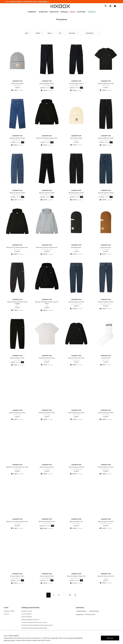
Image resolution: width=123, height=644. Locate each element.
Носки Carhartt (106, 358)
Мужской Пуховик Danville (47, 522)
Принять (110, 638)
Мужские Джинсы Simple (17, 138)
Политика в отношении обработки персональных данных (37, 625)
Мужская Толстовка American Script (17, 467)
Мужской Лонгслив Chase (76, 358)
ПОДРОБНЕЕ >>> (48, 2)
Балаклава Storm (76, 247)
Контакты (6, 614)
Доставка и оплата (27, 611)
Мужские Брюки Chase (17, 358)
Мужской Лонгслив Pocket (106, 576)
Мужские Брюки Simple (47, 83)
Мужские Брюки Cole (76, 522)
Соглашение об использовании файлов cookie (34, 628)
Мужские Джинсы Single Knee (76, 576)
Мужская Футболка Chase (106, 83)
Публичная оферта (27, 617)
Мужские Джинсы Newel (76, 302)
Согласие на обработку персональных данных (34, 622)
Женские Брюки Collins (76, 83)
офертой (54, 638)
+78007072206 (94, 611)
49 (70, 595)
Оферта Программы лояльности (30, 620)
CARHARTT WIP (17, 81)
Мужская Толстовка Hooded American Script (47, 303)
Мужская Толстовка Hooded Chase (47, 138)
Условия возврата (26, 614)
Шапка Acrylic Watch (17, 83)
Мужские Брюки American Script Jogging (17, 303)
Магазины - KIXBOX (9, 611)
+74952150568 (81, 611)
